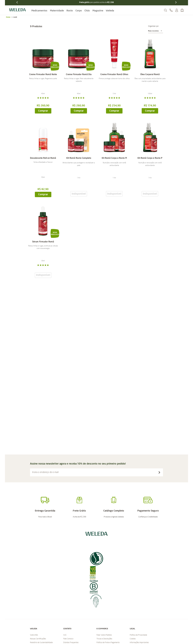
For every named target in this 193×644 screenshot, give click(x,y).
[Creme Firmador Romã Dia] (79, 75)
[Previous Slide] (17, 2)
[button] (166, 10)
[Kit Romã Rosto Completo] (79, 159)
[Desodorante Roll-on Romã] (43, 159)
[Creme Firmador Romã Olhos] (114, 75)
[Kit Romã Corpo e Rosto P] (150, 159)
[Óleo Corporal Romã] (150, 75)
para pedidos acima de (96, 2)
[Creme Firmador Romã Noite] (43, 75)
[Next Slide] (176, 2)
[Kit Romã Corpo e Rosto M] (114, 159)
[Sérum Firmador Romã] (43, 241)
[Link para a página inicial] (8, 17)
